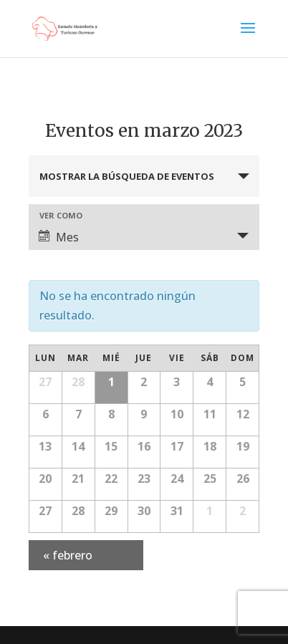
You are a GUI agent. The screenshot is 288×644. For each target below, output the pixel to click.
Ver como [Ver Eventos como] (61, 215)
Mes (59, 237)
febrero (68, 555)
